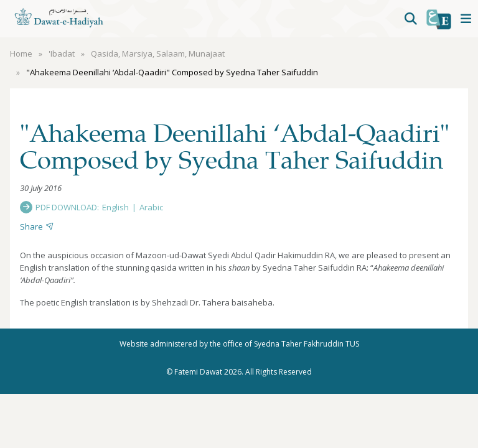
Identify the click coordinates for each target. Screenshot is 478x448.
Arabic (151, 207)
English (115, 207)
